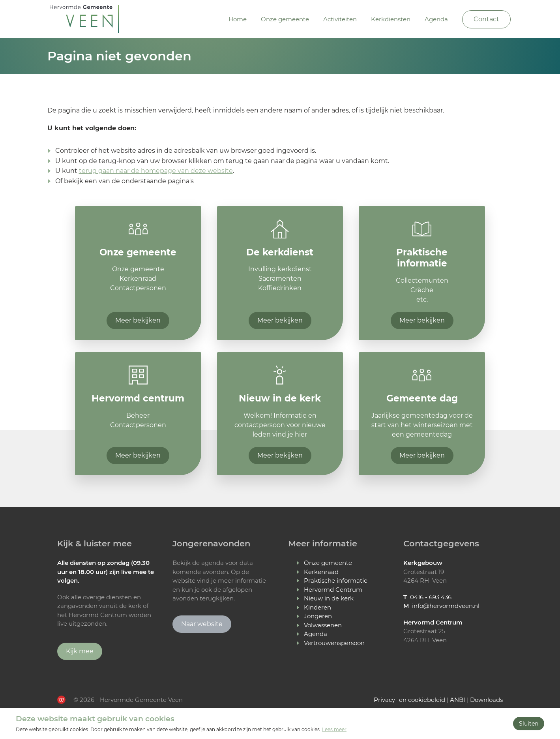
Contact (486, 19)
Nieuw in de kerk (329, 598)
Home (238, 19)
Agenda (436, 19)
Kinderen (317, 607)
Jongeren (318, 616)
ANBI (458, 700)
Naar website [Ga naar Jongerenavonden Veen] (202, 624)
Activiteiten (340, 19)
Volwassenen (323, 625)
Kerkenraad (321, 572)
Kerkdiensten (391, 19)
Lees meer (334, 729)
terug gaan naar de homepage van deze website (156, 171)
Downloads (486, 700)
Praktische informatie (336, 581)
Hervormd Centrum (333, 590)
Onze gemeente (285, 19)
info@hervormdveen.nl (446, 606)
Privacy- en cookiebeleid (409, 700)
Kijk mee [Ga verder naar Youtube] (80, 651)
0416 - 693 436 (431, 597)
